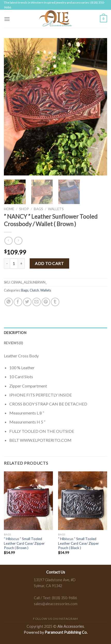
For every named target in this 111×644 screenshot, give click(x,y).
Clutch (34, 290)
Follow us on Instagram (55, 619)
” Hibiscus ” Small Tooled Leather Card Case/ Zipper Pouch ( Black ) (78, 543)
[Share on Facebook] (18, 302)
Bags (38, 209)
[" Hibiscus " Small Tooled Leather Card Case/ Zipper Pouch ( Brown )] (28, 501)
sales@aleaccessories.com (56, 604)
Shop (24, 209)
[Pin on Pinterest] (46, 302)
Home (9, 209)
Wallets (56, 209)
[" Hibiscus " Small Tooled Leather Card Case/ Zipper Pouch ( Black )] (83, 501)
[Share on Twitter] (27, 302)
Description (15, 333)
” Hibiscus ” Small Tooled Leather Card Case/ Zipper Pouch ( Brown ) (24, 543)
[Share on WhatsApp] (9, 302)
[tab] (55, 333)
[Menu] (7, 19)
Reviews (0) (13, 343)
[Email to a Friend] (37, 302)
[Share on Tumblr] (55, 302)
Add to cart (49, 263)
